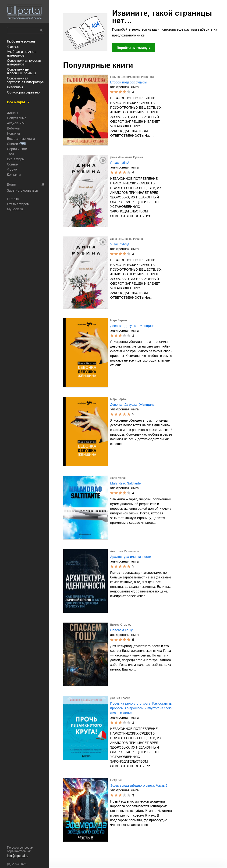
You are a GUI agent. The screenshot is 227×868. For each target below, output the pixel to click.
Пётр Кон (116, 780)
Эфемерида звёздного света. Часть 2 (139, 786)
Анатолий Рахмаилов (124, 551)
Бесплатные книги (21, 139)
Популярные (17, 118)
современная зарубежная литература (25, 80)
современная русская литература (24, 62)
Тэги (10, 154)
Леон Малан (118, 478)
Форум (12, 169)
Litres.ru (13, 199)
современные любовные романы (21, 71)
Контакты (14, 175)
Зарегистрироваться (23, 190)
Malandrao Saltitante (126, 483)
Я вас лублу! (120, 163)
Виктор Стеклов (121, 625)
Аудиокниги (16, 123)
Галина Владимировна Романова (132, 77)
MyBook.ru (15, 209)
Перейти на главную (134, 48)
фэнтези (13, 47)
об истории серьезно (23, 92)
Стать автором (18, 204)
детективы (15, 87)
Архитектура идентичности (131, 557)
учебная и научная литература (22, 54)
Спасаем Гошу (121, 630)
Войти (12, 184)
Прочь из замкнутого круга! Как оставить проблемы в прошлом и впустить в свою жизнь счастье (141, 708)
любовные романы (22, 41)
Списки (12, 144)
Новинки (13, 133)
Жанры (12, 113)
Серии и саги (17, 149)
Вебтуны (14, 128)
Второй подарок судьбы (128, 82)
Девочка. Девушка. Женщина (132, 326)
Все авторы (16, 159)
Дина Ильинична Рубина (127, 157)
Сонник (13, 164)
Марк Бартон (119, 320)
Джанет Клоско (120, 698)
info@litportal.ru (18, 856)
